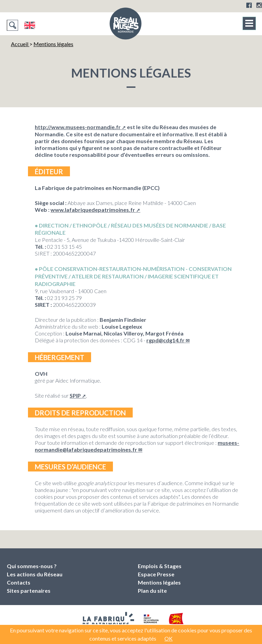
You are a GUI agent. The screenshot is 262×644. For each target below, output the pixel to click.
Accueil (20, 44)
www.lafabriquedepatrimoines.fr (93, 210)
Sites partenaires (29, 591)
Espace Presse (156, 574)
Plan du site (152, 591)
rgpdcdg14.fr (165, 340)
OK (169, 638)
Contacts (19, 582)
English (30, 25)
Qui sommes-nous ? (32, 566)
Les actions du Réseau (35, 574)
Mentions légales (53, 44)
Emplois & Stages (160, 566)
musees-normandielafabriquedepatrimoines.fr (137, 446)
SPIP (75, 395)
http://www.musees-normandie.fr (78, 127)
